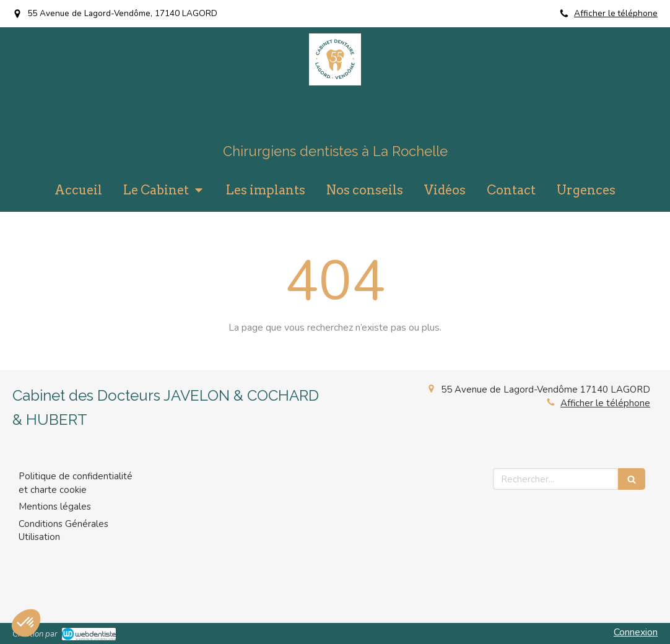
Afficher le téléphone (616, 13)
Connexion (636, 632)
